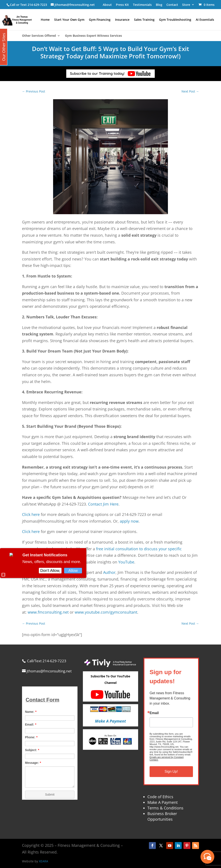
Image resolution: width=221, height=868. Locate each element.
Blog (159, 5)
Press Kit (122, 5)
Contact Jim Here (103, 504)
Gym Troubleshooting (175, 20)
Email (154, 713)
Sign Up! (171, 771)
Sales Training (144, 20)
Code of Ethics (160, 797)
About (107, 5)
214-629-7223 (37, 5)
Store (186, 5)
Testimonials (142, 5)
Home (45, 20)
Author (109, 572)
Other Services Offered (39, 36)
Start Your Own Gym (69, 20)
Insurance (122, 20)
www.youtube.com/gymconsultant (106, 612)
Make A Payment (163, 802)
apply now (129, 521)
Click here (31, 514)
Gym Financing (100, 20)
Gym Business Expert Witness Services (93, 36)
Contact (172, 5)
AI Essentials (205, 20)
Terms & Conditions (165, 808)
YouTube (126, 562)
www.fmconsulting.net (48, 612)
